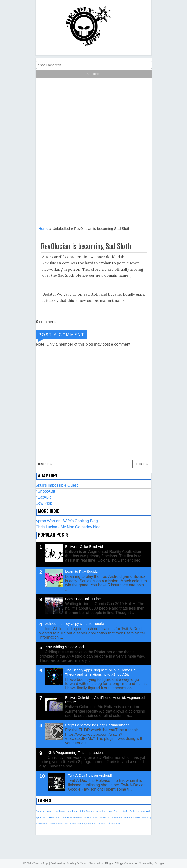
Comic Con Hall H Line (83, 599)
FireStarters (42, 823)
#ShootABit (45, 491)
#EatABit (43, 497)
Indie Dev (63, 823)
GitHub (53, 823)
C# (84, 811)
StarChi (96, 823)
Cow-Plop (113, 811)
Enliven (140, 811)
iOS (98, 817)
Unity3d (124, 811)
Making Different (77, 863)
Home (43, 229)
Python (87, 823)
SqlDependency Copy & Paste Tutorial (75, 624)
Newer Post (46, 464)
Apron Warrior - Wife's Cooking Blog (67, 521)
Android (40, 811)
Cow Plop (44, 503)
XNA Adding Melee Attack (65, 647)
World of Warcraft (110, 823)
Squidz (90, 811)
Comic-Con (52, 811)
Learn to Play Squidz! (82, 572)
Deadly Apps (41, 863)
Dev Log (147, 817)
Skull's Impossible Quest (57, 485)
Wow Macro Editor (59, 817)
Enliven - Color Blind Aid (84, 547)
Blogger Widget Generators (121, 863)
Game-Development (70, 811)
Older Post (142, 464)
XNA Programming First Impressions (76, 753)
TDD (125, 817)
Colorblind (101, 811)
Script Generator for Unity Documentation (97, 725)
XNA (111, 817)
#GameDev (76, 817)
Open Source (76, 823)
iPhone (118, 817)
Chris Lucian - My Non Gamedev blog (68, 527)
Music (104, 817)
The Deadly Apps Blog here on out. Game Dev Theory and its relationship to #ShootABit (101, 672)
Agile (132, 811)
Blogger (159, 863)
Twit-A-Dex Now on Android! (90, 776)
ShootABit (89, 817)
